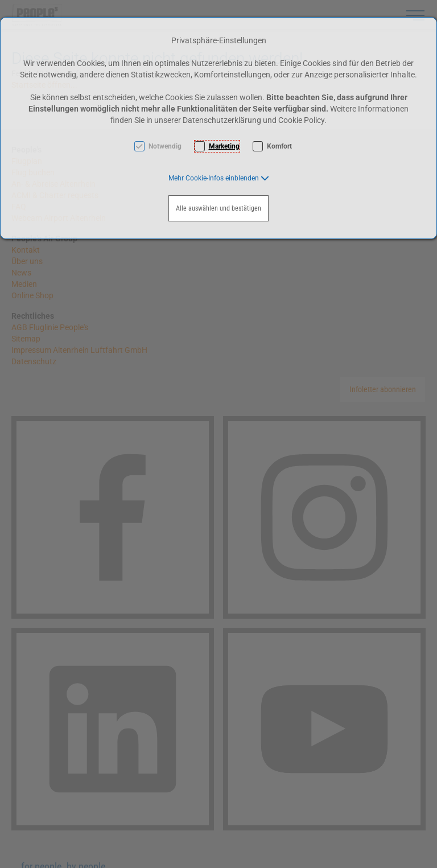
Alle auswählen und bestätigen (218, 208)
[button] (219, 178)
